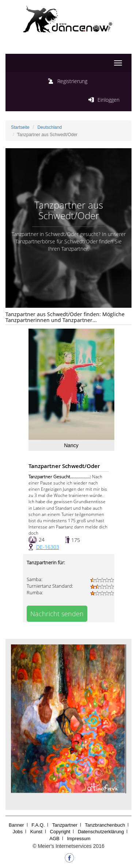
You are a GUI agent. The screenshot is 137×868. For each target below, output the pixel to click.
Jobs (18, 832)
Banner (16, 825)
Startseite (20, 127)
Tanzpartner (65, 825)
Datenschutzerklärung (101, 832)
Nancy (71, 445)
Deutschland (50, 127)
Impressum (79, 839)
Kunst (36, 832)
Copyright (60, 832)
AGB (54, 839)
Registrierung (72, 81)
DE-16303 (48, 547)
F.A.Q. (38, 825)
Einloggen (109, 100)
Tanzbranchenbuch (105, 825)
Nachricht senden (57, 614)
